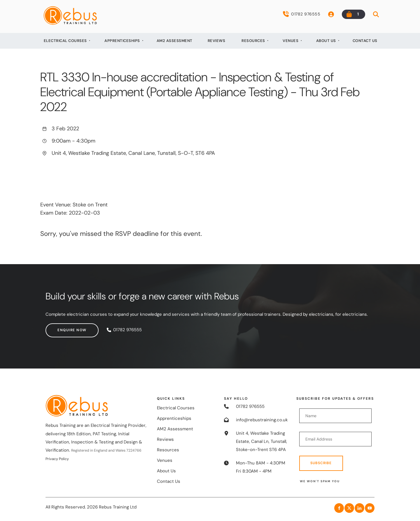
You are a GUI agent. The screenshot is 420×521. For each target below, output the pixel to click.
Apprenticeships (122, 41)
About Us (326, 41)
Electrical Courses (65, 41)
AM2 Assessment (175, 41)
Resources (253, 41)
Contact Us (365, 41)
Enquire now (60, 327)
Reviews (217, 41)
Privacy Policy (57, 459)
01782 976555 (302, 14)
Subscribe (321, 463)
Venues (290, 41)
